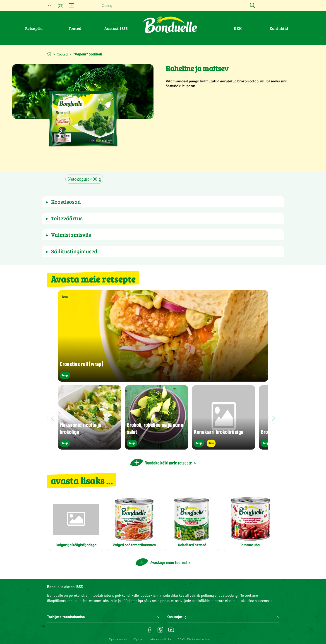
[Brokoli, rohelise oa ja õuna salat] (157, 447)
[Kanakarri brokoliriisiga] (224, 447)
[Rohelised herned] (192, 521)
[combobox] (174, 6)
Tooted (75, 28)
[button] (163, 202)
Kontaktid (279, 28)
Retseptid (34, 28)
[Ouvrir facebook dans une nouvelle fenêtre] (50, 7)
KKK (238, 28)
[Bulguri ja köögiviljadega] (76, 521)
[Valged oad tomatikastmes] (134, 521)
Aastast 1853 (116, 28)
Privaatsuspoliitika (161, 639)
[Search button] (252, 6)
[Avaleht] (49, 54)
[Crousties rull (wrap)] (163, 379)
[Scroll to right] (274, 418)
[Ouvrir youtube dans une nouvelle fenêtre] (72, 7)
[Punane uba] (250, 521)
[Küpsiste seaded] (118, 639)
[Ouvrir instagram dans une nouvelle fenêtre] (61, 7)
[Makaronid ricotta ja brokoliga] (90, 447)
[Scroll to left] (53, 418)
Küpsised (138, 639)
